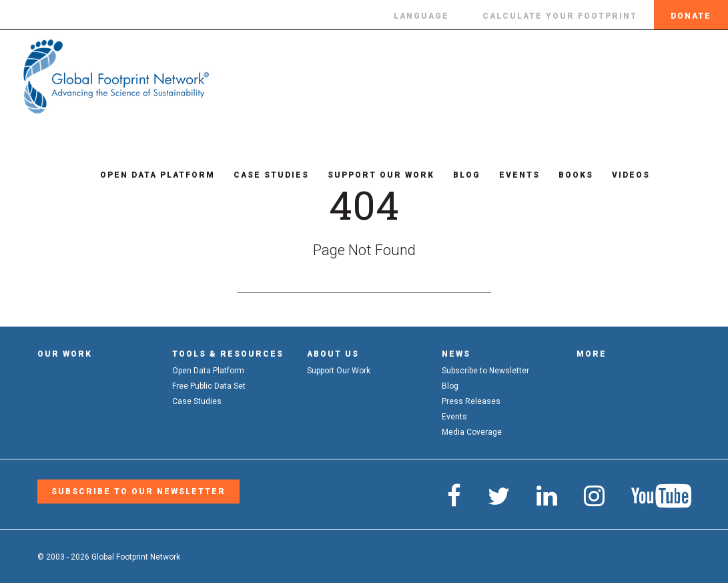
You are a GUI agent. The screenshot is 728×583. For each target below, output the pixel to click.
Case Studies (263, 175)
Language (421, 16)
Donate (691, 16)
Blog (458, 175)
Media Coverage (472, 432)
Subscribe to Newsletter (485, 371)
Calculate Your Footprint (560, 16)
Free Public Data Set (209, 386)
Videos (622, 175)
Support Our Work (372, 175)
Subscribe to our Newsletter (138, 492)
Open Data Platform (149, 175)
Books (567, 175)
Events (511, 175)
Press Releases (471, 401)
